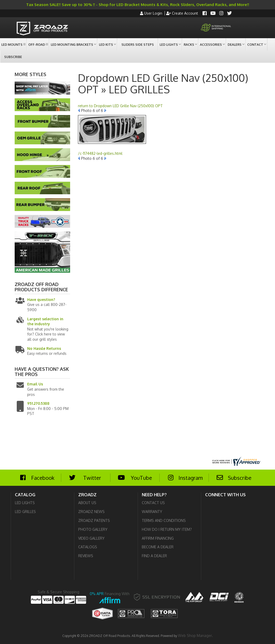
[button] (13, 44)
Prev (79, 110)
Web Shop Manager (195, 636)
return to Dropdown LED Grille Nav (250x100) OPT (120, 106)
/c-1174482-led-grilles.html (100, 153)
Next (105, 110)
